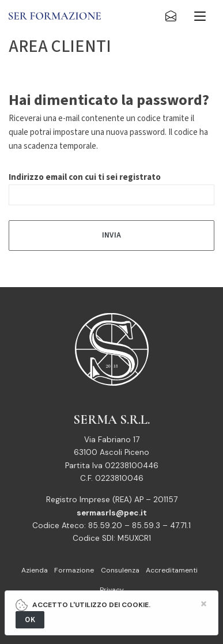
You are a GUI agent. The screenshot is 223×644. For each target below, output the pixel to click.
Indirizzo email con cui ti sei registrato (85, 177)
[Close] (204, 604)
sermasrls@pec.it (112, 513)
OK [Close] (30, 619)
